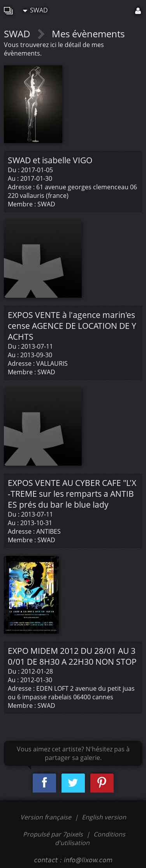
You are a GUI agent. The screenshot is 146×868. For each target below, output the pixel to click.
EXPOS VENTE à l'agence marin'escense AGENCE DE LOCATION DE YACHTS (72, 326)
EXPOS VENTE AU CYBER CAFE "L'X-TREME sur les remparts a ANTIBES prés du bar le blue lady (72, 494)
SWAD (35, 10)
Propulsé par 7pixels (53, 834)
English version (104, 817)
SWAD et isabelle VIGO (50, 160)
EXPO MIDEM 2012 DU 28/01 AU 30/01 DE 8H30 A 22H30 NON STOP (72, 656)
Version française (47, 817)
